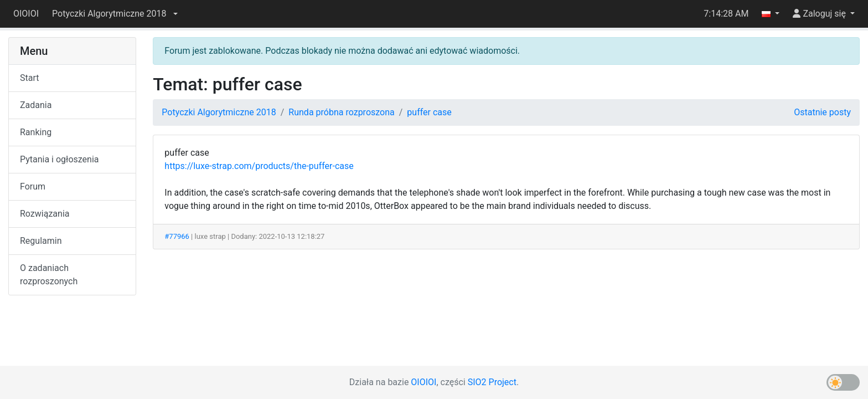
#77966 (177, 236)
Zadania (36, 105)
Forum (33, 186)
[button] (115, 14)
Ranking (36, 132)
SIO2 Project (492, 382)
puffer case (429, 112)
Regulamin (41, 241)
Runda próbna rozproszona (341, 112)
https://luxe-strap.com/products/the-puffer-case (259, 166)
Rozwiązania (45, 214)
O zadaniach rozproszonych (49, 275)
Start (29, 78)
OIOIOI (26, 14)
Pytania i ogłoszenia (60, 159)
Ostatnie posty (822, 112)
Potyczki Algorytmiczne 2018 (219, 112)
